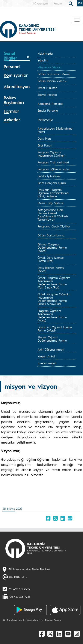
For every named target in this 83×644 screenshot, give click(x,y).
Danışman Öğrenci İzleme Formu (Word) (55, 329)
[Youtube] (68, 634)
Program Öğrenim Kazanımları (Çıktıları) (51, 154)
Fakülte (58, 3)
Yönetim (43, 60)
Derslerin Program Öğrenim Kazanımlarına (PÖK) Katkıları (53, 193)
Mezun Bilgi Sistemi (51, 203)
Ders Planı (44, 138)
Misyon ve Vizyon (49, 67)
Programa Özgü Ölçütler (54, 226)
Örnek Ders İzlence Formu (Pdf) (51, 259)
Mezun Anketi (47, 356)
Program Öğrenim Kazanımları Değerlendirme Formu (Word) (52, 315)
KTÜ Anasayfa (40, 3)
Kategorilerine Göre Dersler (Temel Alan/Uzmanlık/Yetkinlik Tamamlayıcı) (53, 214)
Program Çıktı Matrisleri (53, 162)
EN (80, 3)
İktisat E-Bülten (47, 88)
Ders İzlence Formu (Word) (51, 269)
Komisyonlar (45, 119)
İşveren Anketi (47, 363)
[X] (50, 634)
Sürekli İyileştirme (49, 176)
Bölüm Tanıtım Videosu (52, 81)
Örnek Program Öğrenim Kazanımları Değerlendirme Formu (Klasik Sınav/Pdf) (54, 299)
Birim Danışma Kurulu (52, 183)
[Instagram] (77, 634)
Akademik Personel (50, 103)
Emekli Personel (48, 110)
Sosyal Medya (47, 94)
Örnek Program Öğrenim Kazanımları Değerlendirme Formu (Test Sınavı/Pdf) (54, 282)
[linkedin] (59, 634)
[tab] (17, 56)
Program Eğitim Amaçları (54, 169)
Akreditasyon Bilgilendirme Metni (55, 130)
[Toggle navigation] (77, 20)
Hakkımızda (45, 53)
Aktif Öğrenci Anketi (51, 349)
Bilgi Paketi (45, 145)
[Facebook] (42, 634)
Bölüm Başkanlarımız (51, 235)
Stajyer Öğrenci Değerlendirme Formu (52, 339)
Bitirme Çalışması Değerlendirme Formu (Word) (52, 247)
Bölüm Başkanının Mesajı (54, 74)
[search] (71, 3)
